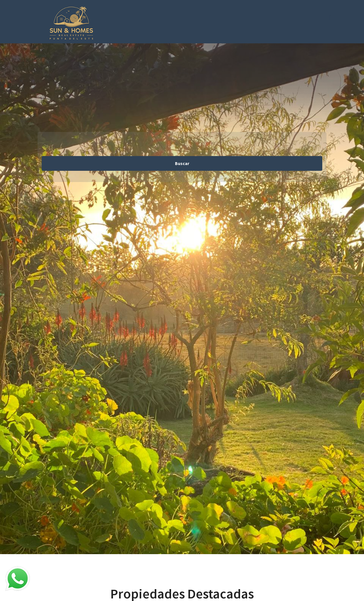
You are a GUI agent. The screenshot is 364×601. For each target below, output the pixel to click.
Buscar (182, 163)
